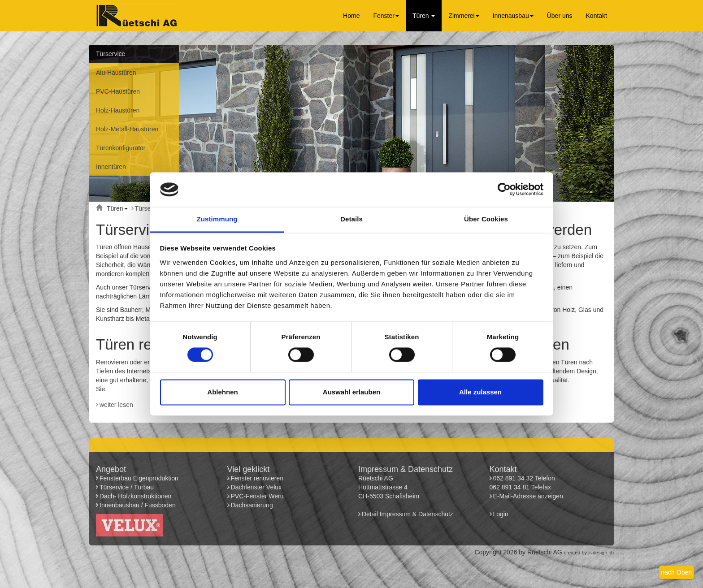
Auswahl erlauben (351, 392)
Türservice (111, 54)
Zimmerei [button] (464, 16)
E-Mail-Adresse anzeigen (528, 496)
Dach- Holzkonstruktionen (135, 496)
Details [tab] (351, 219)
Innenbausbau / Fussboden (138, 505)
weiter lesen (116, 405)
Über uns (560, 16)
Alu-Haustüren (116, 73)
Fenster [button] (386, 16)
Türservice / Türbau (127, 487)
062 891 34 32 (513, 478)
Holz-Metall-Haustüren (127, 129)
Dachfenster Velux (256, 487)
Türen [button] (424, 16)
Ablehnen (222, 392)
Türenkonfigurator (121, 148)
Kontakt (597, 16)
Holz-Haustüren (118, 110)
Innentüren (111, 167)
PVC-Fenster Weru (257, 496)
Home (351, 16)
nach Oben (677, 572)
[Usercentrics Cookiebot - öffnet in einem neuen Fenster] (504, 190)
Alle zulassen (480, 392)
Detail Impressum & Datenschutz (408, 514)
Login (502, 514)
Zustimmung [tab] (217, 219)
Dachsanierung (252, 505)
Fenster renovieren (257, 478)
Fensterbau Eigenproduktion (139, 478)
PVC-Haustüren (118, 91)
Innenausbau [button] (513, 16)
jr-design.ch (601, 553)
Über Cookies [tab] (486, 219)
